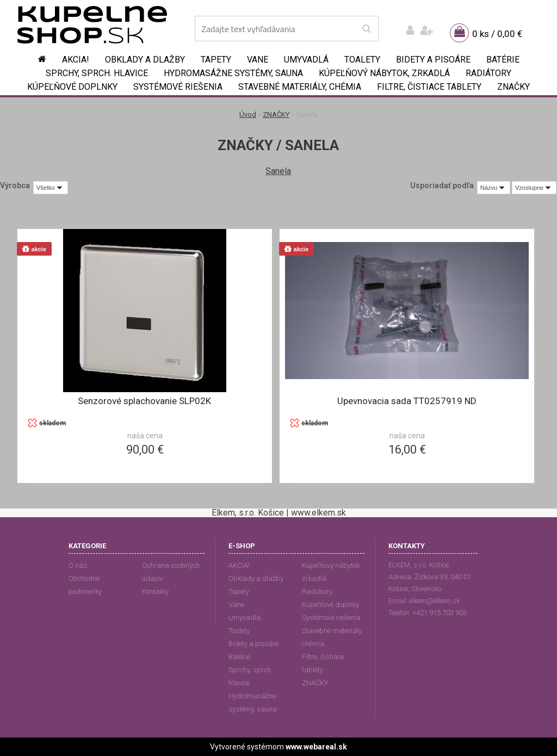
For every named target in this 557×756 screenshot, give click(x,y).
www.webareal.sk (316, 747)
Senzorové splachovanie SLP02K (144, 401)
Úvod (248, 114)
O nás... (80, 565)
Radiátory (488, 73)
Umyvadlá (306, 60)
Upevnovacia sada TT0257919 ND (407, 401)
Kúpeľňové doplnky (72, 87)
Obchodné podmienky (85, 585)
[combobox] (494, 188)
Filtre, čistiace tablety (429, 87)
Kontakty (155, 591)
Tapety (216, 60)
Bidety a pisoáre (433, 60)
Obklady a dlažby (145, 60)
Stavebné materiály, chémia (300, 87)
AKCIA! (76, 60)
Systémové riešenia (178, 87)
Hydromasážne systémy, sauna (233, 73)
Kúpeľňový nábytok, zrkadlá (384, 73)
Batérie (503, 60)
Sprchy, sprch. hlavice (97, 73)
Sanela (278, 171)
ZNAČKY (513, 87)
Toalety (362, 60)
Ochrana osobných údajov (171, 572)
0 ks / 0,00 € (497, 34)
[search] (366, 29)
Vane (258, 60)
